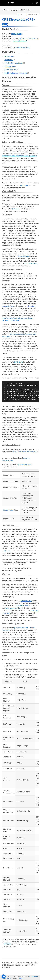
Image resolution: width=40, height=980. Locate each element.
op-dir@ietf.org (23, 256)
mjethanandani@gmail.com (28, 39)
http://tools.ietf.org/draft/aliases (25, 452)
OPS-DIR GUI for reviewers (14, 63)
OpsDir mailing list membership (16, 73)
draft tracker (9, 60)
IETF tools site (9, 66)
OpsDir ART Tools (22, 606)
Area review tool (26, 601)
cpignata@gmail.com (22, 47)
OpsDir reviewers (10, 70)
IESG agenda (9, 57)
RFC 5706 (16, 209)
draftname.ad (8, 510)
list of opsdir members (13, 608)
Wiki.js (21, 978)
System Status (6, 978)
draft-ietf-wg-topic (24, 464)
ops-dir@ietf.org (17, 34)
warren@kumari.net (20, 41)
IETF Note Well (34, 976)
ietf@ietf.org (19, 362)
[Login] (37, 3)
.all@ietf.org (31, 306)
